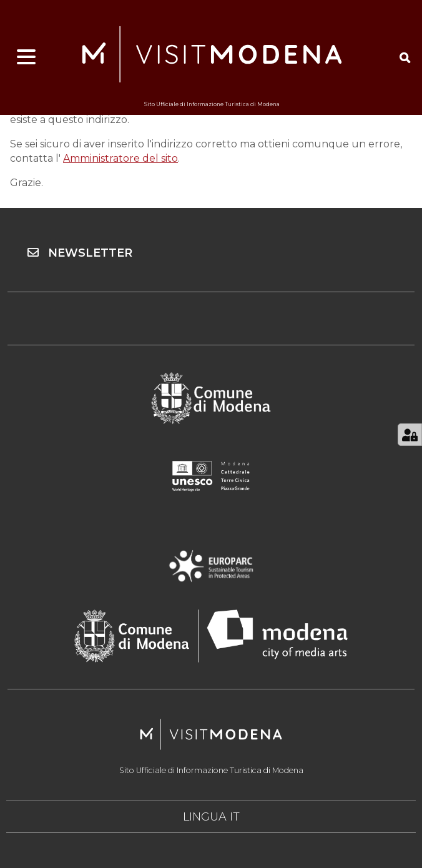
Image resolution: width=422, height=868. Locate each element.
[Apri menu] (26, 57)
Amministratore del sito (120, 158)
